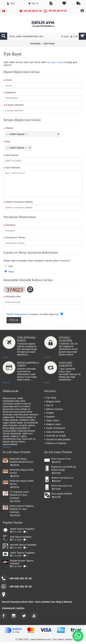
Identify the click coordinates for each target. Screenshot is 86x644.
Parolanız (11, 225)
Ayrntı (6, 357)
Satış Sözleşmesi (54, 432)
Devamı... (8, 447)
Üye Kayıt (49, 43)
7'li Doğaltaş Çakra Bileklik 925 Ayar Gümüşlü (19, 495)
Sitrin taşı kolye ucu (62, 486)
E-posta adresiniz (15, 105)
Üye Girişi (50, 398)
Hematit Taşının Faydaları (23, 545)
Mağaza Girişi (52, 401)
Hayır (9, 272)
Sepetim (50, 417)
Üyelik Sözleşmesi (55, 428)
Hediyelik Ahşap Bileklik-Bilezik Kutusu (21, 460)
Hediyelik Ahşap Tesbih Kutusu (22, 471)
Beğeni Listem (53, 424)
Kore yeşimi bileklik (61, 494)
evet (9, 266)
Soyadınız (11, 92)
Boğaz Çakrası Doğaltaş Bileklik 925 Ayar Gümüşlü (22, 509)
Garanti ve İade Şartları (57, 439)
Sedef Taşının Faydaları (22, 529)
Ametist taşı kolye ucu (62, 478)
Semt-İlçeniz (12, 155)
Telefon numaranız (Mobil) (19, 202)
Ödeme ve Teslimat (55, 443)
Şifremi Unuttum (54, 409)
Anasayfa (35, 43)
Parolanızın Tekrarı (15, 237)
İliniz (8, 142)
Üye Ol (49, 405)
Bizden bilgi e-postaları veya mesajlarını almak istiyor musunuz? (37, 261)
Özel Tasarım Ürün (61, 459)
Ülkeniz (9, 128)
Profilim (49, 413)
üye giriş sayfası (56, 62)
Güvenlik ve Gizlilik (55, 436)
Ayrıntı (48, 357)
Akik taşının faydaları (21, 537)
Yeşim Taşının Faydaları (22, 553)
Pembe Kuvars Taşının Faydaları (22, 562)
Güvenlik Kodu (13, 297)
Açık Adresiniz (13, 168)
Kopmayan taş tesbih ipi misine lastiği (64, 468)
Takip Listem (52, 420)
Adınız (9, 80)
